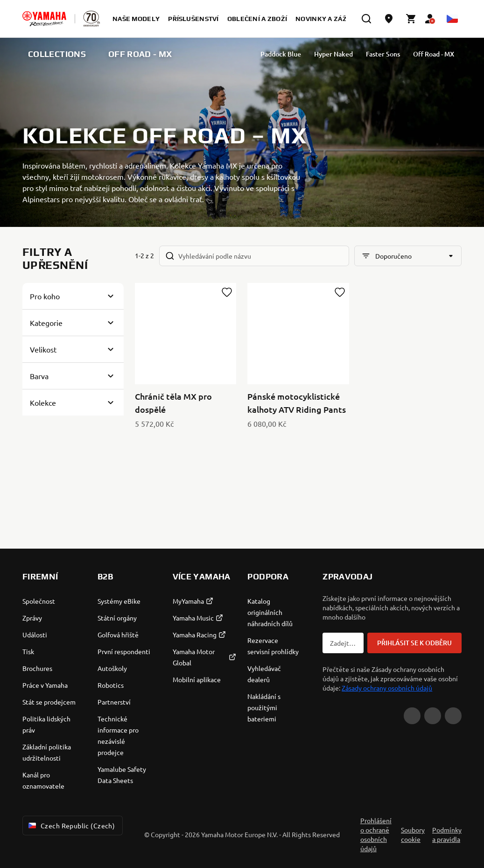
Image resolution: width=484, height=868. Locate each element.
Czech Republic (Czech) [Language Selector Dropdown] (71, 826)
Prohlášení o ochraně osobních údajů (376, 834)
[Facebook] (433, 716)
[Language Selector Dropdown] (452, 19)
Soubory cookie (413, 834)
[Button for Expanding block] (73, 296)
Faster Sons (398, 54)
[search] (366, 19)
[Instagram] (453, 716)
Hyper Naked (349, 54)
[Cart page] (411, 19)
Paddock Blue (296, 54)
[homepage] (44, 19)
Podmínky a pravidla (447, 834)
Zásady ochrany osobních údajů (387, 688)
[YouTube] (412, 716)
